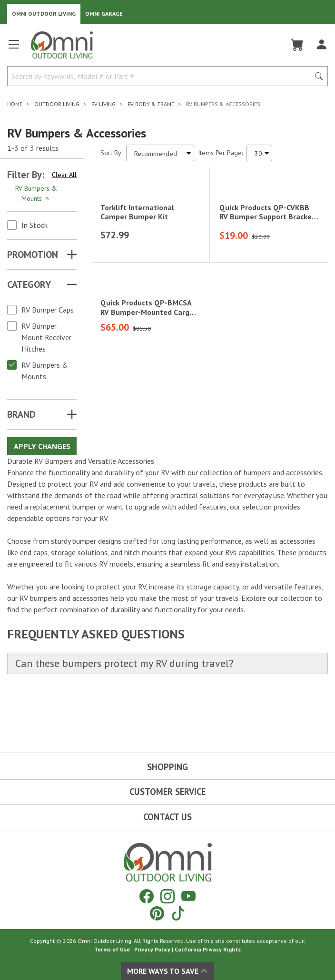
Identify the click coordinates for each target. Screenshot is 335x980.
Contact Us (167, 817)
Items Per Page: (220, 153)
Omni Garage (104, 14)
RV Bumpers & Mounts (45, 371)
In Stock (34, 225)
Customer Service (167, 792)
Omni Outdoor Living (44, 14)
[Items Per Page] (259, 153)
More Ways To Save (167, 971)
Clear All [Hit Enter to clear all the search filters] (64, 175)
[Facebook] (147, 896)
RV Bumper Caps (48, 310)
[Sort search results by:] (160, 153)
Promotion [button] (33, 255)
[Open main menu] (14, 48)
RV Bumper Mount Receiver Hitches (46, 337)
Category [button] (29, 284)
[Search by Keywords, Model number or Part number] (161, 76)
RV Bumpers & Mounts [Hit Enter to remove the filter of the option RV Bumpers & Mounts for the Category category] (36, 193)
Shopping (167, 767)
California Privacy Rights (208, 949)
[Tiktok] (178, 913)
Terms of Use (112, 949)
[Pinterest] (157, 913)
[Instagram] (167, 896)
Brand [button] (21, 414)
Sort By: (111, 153)
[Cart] (297, 45)
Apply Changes (42, 446)
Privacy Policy (152, 949)
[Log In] (321, 45)
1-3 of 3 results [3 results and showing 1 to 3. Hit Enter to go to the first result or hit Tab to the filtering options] (33, 148)
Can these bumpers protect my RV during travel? (124, 715)
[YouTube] (188, 896)
